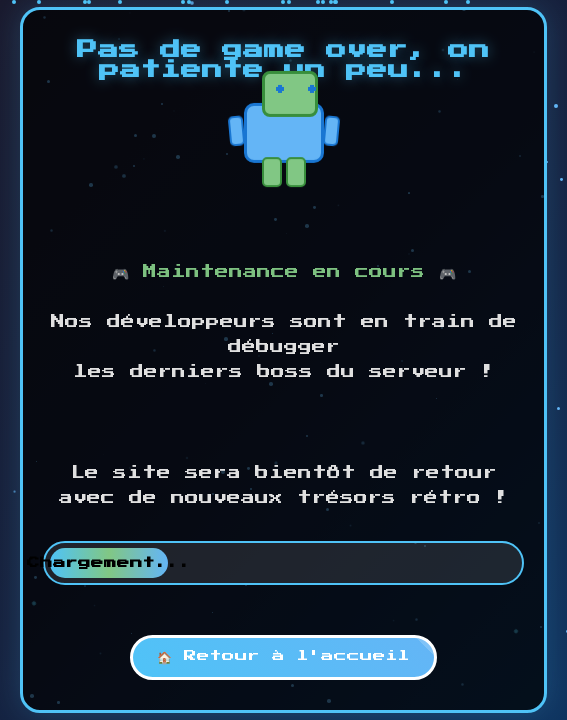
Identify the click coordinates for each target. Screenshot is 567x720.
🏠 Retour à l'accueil (283, 656)
